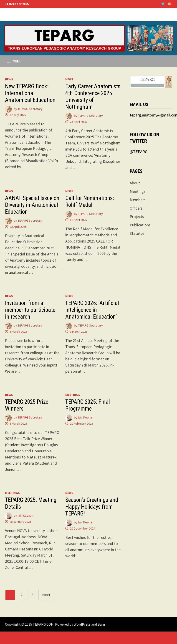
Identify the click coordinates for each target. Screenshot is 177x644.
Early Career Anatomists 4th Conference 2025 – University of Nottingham (93, 97)
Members (138, 200)
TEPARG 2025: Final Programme (88, 405)
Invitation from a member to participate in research (30, 310)
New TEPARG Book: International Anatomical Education (30, 93)
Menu (14, 61)
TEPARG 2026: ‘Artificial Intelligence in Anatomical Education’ (92, 310)
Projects (137, 217)
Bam (101, 624)
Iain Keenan (86, 417)
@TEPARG (139, 152)
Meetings (73, 395)
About (135, 183)
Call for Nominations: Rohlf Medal (90, 202)
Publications (140, 225)
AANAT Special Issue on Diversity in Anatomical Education (32, 205)
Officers (136, 208)
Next (46, 595)
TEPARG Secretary (30, 109)
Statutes (137, 233)
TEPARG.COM (43, 624)
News (9, 79)
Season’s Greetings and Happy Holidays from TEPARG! (92, 507)
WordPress (82, 624)
